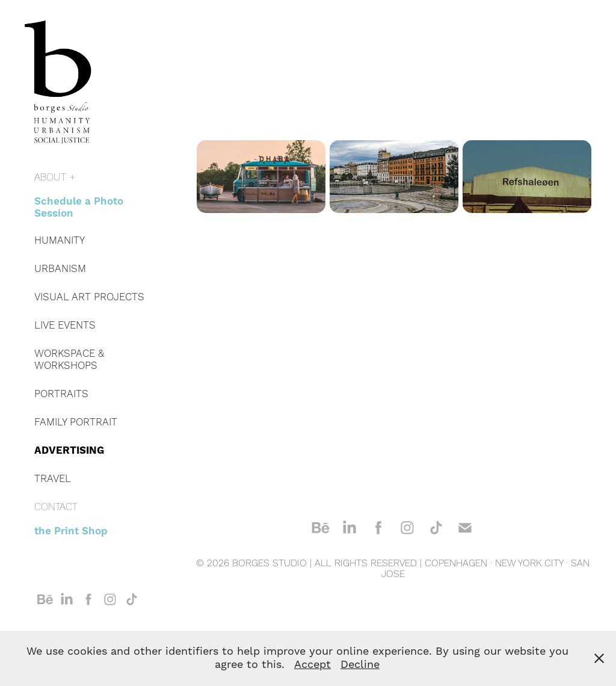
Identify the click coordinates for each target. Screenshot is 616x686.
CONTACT (56, 507)
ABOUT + (55, 178)
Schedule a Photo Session (79, 208)
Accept (313, 665)
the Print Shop (71, 531)
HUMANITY (60, 241)
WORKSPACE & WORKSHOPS (69, 360)
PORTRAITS (61, 394)
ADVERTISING (69, 451)
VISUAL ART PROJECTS (89, 297)
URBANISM (60, 269)
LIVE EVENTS (65, 326)
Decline (360, 665)
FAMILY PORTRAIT (76, 422)
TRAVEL (53, 479)
